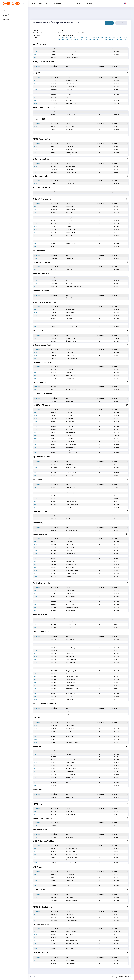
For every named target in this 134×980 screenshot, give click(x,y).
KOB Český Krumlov (42, 262)
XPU (74, 41)
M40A (35, 221)
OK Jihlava (38, 480)
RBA (71, 37)
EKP (90, 37)
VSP (63, 41)
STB (90, 39)
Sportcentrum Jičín (41, 457)
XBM (67, 41)
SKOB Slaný (38, 523)
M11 (35, 309)
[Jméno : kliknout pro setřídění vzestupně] (82, 49)
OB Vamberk (39, 790)
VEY (118, 39)
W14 (35, 321)
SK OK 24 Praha (40, 382)
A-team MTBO (39, 119)
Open (35, 98)
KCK (102, 37)
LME (118, 37)
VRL (59, 41)
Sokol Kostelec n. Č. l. (42, 274)
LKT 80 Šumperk (40, 718)
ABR (75, 37)
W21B (35, 155)
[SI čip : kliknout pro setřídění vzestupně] (121, 49)
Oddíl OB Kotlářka (41, 176)
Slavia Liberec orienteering (45, 818)
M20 (35, 83)
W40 (35, 244)
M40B (35, 149)
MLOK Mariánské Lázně (43, 362)
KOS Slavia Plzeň (40, 830)
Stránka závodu (121, 23)
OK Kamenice (39, 251)
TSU (106, 39)
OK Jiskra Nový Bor (41, 159)
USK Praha (38, 867)
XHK (71, 41)
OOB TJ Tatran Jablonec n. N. (46, 704)
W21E (35, 55)
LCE (114, 37)
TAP (94, 39)
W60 (35, 700)
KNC (106, 37)
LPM (121, 37)
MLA (125, 37)
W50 (35, 58)
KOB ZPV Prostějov (41, 953)
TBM (98, 39)
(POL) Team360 (40, 44)
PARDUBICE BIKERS (41, 924)
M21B (35, 126)
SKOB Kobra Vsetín (41, 291)
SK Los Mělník (39, 331)
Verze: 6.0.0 (34, 977)
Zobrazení (109, 23)
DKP (86, 37)
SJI (75, 39)
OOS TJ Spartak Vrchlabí (44, 841)
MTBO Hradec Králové (43, 907)
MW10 (36, 338)
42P (59, 37)
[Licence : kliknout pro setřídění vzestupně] (106, 49)
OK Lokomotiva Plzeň (42, 345)
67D (63, 37)
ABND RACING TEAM (42, 890)
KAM (98, 37)
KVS (110, 37)
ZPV (78, 41)
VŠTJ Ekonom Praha (42, 188)
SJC (71, 39)
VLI (121, 39)
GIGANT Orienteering (42, 199)
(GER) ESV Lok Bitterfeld (43, 62)
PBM (63, 39)
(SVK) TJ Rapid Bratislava (44, 108)
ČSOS (130, 977)
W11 (35, 152)
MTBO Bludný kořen (41, 139)
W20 (35, 101)
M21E (35, 52)
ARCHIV (36, 73)
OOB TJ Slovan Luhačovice (45, 302)
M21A (35, 146)
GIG (94, 37)
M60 (35, 115)
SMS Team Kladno (41, 511)
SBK (67, 39)
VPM (125, 39)
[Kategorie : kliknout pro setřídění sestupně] (42, 49)
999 (67, 37)
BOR (82, 37)
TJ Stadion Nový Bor (42, 583)
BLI (79, 37)
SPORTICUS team (41, 534)
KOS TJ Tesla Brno (41, 632)
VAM (113, 39)
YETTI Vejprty (39, 804)
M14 (35, 206)
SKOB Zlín (37, 747)
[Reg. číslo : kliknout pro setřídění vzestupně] (58, 49)
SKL (78, 39)
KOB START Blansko (41, 405)
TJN (102, 39)
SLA (82, 39)
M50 (35, 69)
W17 (35, 241)
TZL (110, 39)
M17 (35, 80)
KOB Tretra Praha (41, 615)
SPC (86, 39)
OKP (59, 39)
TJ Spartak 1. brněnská (43, 394)
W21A (35, 444)
